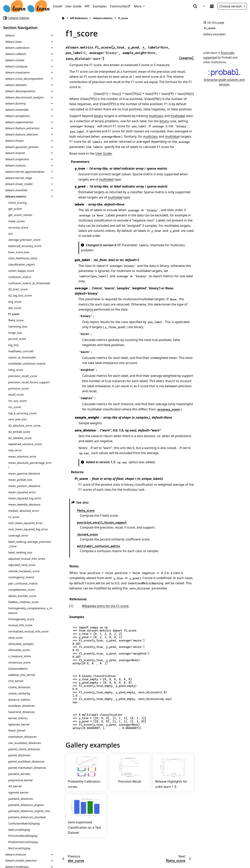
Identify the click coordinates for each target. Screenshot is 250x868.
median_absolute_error (24, 511)
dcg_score (15, 302)
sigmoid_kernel (18, 792)
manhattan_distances (22, 737)
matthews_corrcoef (21, 351)
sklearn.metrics (16, 196)
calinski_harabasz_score (24, 571)
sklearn (10, 35)
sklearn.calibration (17, 48)
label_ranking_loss (20, 552)
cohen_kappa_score (21, 271)
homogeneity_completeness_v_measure (30, 611)
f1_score (14, 314)
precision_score (18, 388)
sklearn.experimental (19, 122)
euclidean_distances (21, 706)
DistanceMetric (18, 669)
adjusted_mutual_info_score (27, 559)
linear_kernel (17, 730)
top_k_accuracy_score (22, 413)
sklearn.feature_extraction (22, 128)
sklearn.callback (16, 54)
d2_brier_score (18, 289)
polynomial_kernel (20, 780)
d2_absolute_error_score (24, 426)
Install (57, 6)
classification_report (21, 264)
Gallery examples (214, 34)
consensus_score (19, 662)
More (138, 6)
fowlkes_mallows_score (23, 602)
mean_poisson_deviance (24, 486)
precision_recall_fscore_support (29, 382)
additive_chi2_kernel (22, 675)
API (87, 6)
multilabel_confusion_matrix (27, 364)
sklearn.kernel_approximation (25, 172)
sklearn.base (13, 42)
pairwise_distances (21, 799)
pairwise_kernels (19, 774)
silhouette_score (19, 650)
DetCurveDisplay (19, 830)
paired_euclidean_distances (26, 761)
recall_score (16, 395)
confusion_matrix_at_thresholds (29, 283)
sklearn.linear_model (19, 184)
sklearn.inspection (17, 159)
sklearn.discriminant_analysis (24, 97)
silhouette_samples (21, 644)
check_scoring (17, 203)
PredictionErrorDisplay (23, 842)
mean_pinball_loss (20, 480)
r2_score (14, 517)
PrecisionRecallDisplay (23, 836)
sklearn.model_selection (21, 860)
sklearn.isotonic (15, 165)
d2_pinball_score (19, 432)
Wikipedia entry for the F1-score (105, 606)
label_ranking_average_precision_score (30, 544)
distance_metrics (19, 700)
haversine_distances (21, 712)
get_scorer (15, 209)
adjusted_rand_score (22, 565)
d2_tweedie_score (20, 438)
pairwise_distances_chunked (27, 817)
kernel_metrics (18, 718)
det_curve (15, 308)
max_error (15, 450)
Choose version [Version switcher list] (231, 6)
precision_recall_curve (23, 376)
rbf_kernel (15, 786)
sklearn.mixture (15, 854)
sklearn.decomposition (20, 91)
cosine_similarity (19, 693)
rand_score (15, 638)
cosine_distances (19, 687)
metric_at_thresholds (22, 357)
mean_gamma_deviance (24, 473)
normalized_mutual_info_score (28, 631)
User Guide (73, 6)
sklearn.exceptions (17, 116)
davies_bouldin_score (22, 596)
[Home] (63, 18)
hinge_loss (15, 333)
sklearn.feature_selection (22, 134)
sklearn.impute (15, 153)
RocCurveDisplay (19, 848)
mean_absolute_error (22, 457)
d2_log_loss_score (20, 295)
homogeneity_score (21, 619)
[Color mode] (204, 6)
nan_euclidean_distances (25, 743)
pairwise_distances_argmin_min (29, 811)
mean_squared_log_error (25, 498)
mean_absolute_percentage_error (30, 465)
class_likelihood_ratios (23, 258)
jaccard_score (17, 339)
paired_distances (19, 755)
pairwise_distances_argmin (26, 805)
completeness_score (22, 590)
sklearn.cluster (15, 60)
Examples (100, 6)
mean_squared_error (22, 492)
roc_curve (15, 407)
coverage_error (18, 535)
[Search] (195, 6)
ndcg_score (16, 370)
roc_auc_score (17, 401)
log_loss (13, 345)
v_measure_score (20, 656)
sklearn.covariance (17, 72)
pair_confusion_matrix (23, 583)
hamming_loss (18, 326)
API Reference (79, 18)
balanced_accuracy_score (25, 246)
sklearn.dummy (15, 103)
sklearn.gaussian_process (22, 147)
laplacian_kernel (19, 724)
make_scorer (17, 221)
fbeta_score (16, 320)
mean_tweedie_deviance (24, 504)
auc (11, 233)
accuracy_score (18, 227)
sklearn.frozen (14, 141)
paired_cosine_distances (24, 749)
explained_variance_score (25, 444)
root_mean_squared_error (25, 523)
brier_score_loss (19, 252)
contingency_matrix (21, 577)
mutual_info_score (20, 625)
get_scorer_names (20, 215)
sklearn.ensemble (17, 110)
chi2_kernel (16, 681)
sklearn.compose (16, 66)
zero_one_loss (17, 419)
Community (118, 6)
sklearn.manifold (16, 190)
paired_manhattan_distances (27, 768)
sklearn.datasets (16, 85)
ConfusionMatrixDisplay (24, 823)
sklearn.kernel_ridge (19, 178)
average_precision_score (24, 240)
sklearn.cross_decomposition (24, 79)
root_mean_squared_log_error (28, 529)
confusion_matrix (20, 277)
